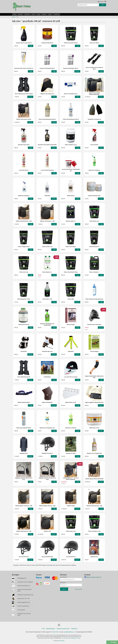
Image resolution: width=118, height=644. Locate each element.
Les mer (64, 638)
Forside (15, 14)
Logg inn (50, 14)
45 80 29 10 (56, 632)
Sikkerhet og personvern (63, 629)
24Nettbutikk (62, 641)
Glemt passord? (78, 589)
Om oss (33, 14)
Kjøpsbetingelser (51, 629)
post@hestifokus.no (69, 632)
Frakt (43, 629)
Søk (102, 5)
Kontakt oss (57, 14)
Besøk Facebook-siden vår (93, 577)
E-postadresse (64, 577)
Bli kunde (20, 14)
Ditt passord (63, 583)
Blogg (39, 14)
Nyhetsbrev (27, 14)
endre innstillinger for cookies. (74, 638)
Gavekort (44, 14)
